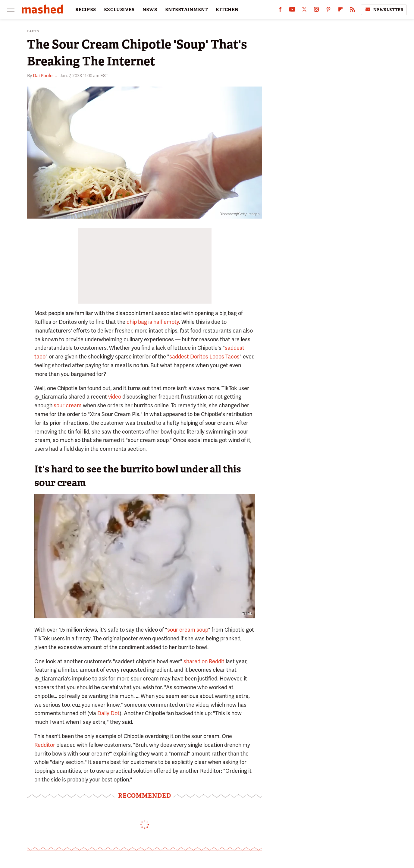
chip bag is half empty (153, 322)
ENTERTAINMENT (187, 10)
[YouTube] (292, 11)
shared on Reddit (204, 661)
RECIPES (86, 10)
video (115, 397)
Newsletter (384, 10)
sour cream (68, 405)
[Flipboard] (340, 11)
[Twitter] (304, 11)
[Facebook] (280, 11)
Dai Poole (43, 76)
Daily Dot (108, 713)
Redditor (45, 745)
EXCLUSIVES (119, 10)
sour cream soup (188, 630)
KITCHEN (227, 10)
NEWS (150, 10)
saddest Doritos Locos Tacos (204, 357)
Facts (33, 31)
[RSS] (353, 11)
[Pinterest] (328, 11)
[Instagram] (316, 11)
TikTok (247, 614)
